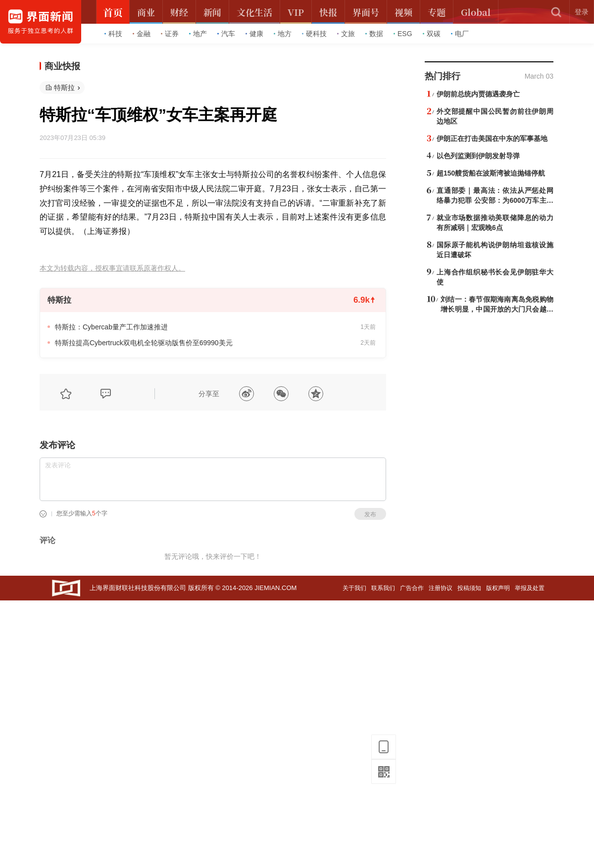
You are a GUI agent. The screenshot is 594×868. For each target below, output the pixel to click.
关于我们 (354, 588)
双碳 (432, 34)
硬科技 (314, 34)
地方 (283, 34)
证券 (170, 34)
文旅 (346, 34)
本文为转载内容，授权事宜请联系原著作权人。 (112, 268)
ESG (403, 34)
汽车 (226, 34)
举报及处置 (530, 588)
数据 (374, 34)
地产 (198, 34)
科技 (113, 34)
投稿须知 (469, 588)
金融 (142, 34)
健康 (254, 34)
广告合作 (412, 588)
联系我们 (383, 588)
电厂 (460, 34)
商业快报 (62, 66)
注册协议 (441, 588)
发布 (370, 514)
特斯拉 (64, 88)
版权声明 (498, 588)
